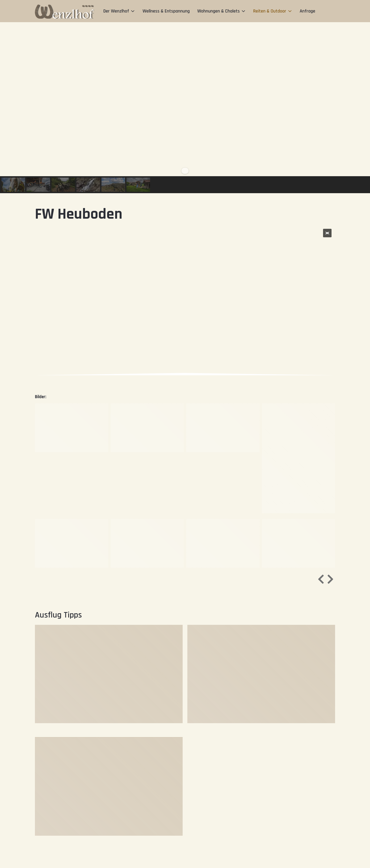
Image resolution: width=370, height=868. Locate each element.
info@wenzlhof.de (145, 865)
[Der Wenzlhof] (64, 11)
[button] (13, 185)
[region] (185, 108)
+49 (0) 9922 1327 (106, 865)
